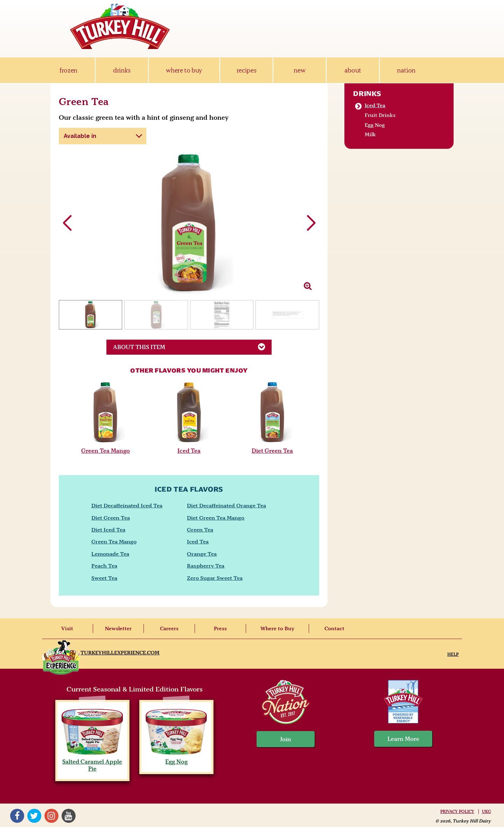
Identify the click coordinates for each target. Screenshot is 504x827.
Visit (67, 628)
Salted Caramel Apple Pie (92, 762)
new (299, 70)
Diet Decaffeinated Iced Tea (127, 505)
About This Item (192, 347)
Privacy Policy (457, 812)
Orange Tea (202, 554)
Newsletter (118, 628)
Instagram (51, 816)
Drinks (367, 93)
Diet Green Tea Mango (216, 518)
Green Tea (200, 530)
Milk (370, 134)
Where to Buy (277, 628)
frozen (68, 70)
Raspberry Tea (206, 566)
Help (453, 654)
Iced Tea (189, 451)
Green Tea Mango (106, 451)
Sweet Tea (104, 578)
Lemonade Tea (110, 554)
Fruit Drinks (380, 115)
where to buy (184, 70)
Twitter (34, 816)
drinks (122, 70)
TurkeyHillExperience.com (120, 653)
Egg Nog (375, 125)
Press (220, 628)
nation (406, 70)
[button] (311, 223)
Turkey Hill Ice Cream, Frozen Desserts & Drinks (120, 26)
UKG (486, 812)
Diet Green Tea (272, 451)
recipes (247, 70)
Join (286, 739)
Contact (334, 628)
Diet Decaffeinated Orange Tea (226, 505)
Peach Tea (104, 566)
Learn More (403, 739)
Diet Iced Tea (108, 530)
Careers (169, 628)
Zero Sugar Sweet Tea (215, 578)
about (353, 70)
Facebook (17, 816)
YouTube (69, 816)
